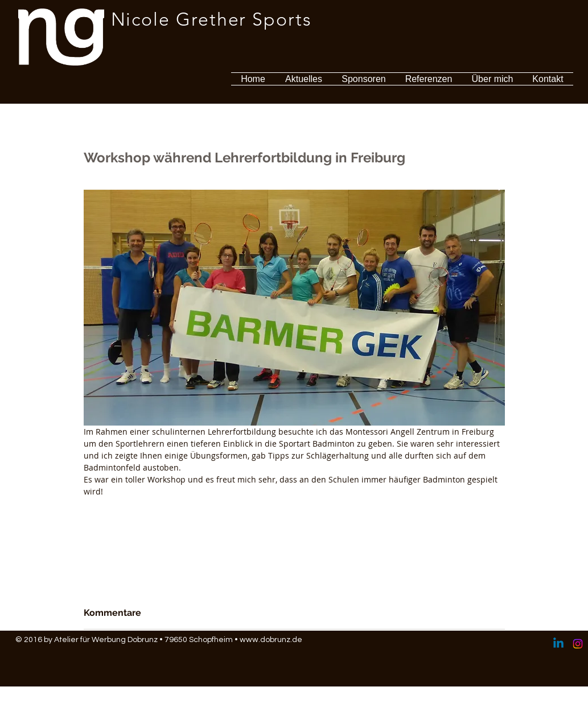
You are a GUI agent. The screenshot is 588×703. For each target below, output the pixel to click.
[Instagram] (578, 644)
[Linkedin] (558, 644)
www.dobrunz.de (271, 640)
